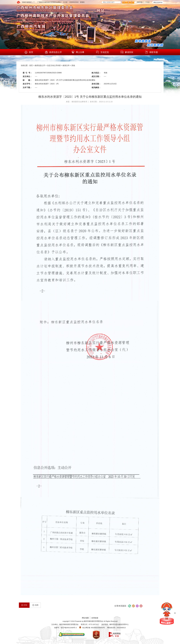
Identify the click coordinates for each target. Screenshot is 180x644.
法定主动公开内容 (54, 65)
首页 (29, 52)
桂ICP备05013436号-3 (69, 628)
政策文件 (66, 65)
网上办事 (78, 52)
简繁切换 (140, 2)
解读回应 (127, 52)
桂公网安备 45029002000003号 (94, 628)
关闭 (35, 605)
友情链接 (95, 618)
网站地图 (85, 618)
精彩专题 (151, 52)
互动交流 (102, 52)
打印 (24, 605)
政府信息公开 (53, 52)
